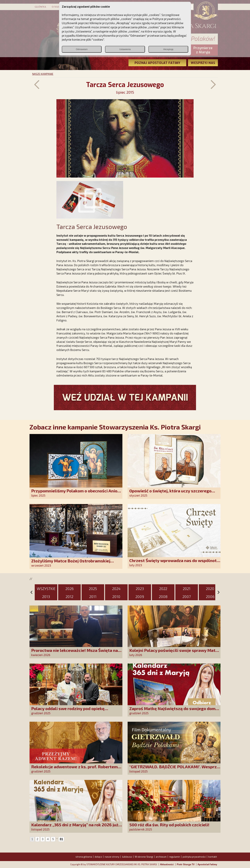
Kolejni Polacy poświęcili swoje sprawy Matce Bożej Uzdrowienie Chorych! (175, 653)
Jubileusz (127, 857)
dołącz (98, 857)
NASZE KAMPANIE (43, 74)
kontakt (213, 857)
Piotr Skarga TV (186, 864)
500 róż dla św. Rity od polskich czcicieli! (169, 825)
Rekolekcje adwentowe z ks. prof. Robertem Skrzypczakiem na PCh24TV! (74, 769)
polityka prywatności (194, 857)
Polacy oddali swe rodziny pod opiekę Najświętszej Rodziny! (68, 711)
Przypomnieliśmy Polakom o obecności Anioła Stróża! (76, 493)
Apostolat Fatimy (207, 864)
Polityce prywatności (166, 19)
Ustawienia (125, 49)
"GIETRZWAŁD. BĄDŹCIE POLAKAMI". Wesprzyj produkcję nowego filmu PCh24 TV (175, 769)
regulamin (175, 857)
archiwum (161, 857)
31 (61, 839)
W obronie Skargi (144, 857)
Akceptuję (168, 49)
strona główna (84, 857)
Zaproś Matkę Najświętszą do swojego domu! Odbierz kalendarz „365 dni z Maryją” (174, 711)
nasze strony (112, 857)
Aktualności (167, 864)
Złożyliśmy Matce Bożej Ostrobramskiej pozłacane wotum (71, 563)
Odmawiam (82, 49)
